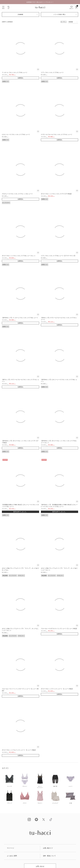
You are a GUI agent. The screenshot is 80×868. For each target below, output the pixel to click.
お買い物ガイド (48, 848)
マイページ (10, 848)
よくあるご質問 (12, 856)
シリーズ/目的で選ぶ (60, 14)
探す (9, 8)
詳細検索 (20, 14)
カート (76, 7)
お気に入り (71, 8)
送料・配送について (49, 856)
